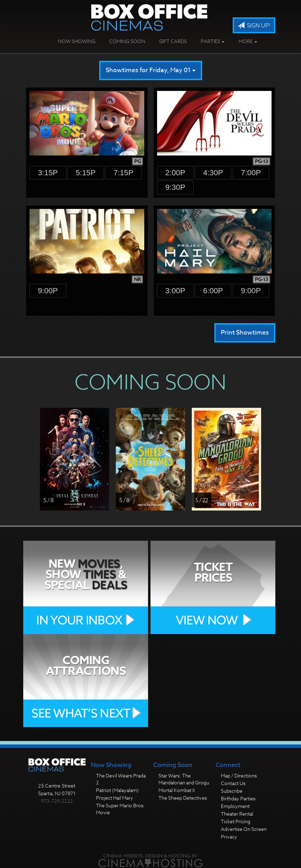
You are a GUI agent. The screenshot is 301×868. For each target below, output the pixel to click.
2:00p (175, 173)
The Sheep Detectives (183, 798)
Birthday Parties (238, 798)
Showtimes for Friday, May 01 (151, 70)
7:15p (123, 173)
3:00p (175, 291)
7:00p (251, 173)
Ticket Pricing (236, 821)
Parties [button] (213, 41)
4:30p (213, 173)
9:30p (175, 187)
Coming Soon (127, 41)
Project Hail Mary (115, 798)
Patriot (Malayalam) (117, 790)
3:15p (48, 173)
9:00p (48, 291)
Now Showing (77, 41)
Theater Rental (237, 814)
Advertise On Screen (244, 829)
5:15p (86, 173)
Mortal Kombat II (177, 790)
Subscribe (232, 791)
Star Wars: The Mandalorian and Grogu (184, 779)
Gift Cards (173, 41)
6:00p (213, 291)
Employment (235, 806)
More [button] (248, 41)
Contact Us (233, 783)
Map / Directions (239, 776)
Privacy (229, 837)
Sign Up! (254, 26)
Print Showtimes (245, 333)
